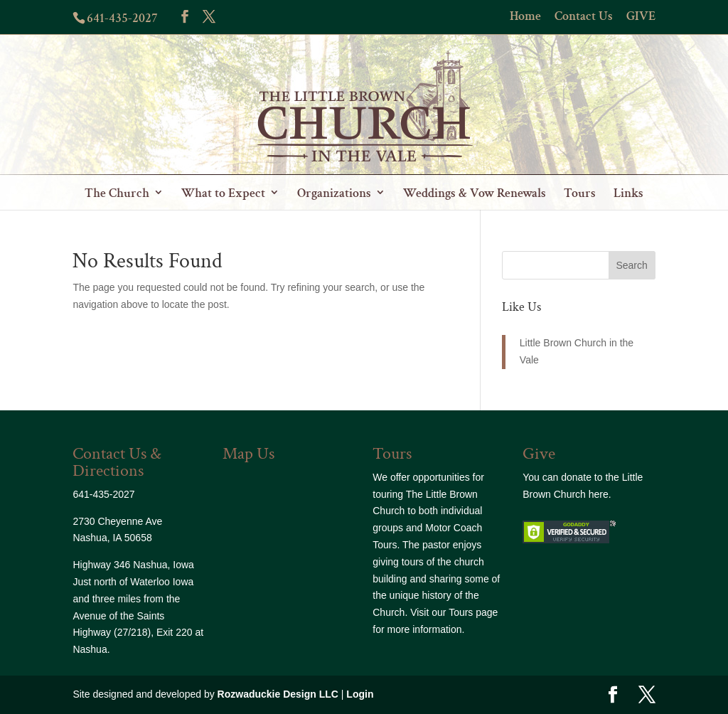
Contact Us (584, 17)
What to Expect (223, 193)
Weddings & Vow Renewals (475, 193)
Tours (580, 193)
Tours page (473, 612)
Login (360, 694)
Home (525, 17)
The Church (117, 193)
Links (628, 193)
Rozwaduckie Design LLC (278, 694)
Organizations (334, 193)
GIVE (641, 17)
